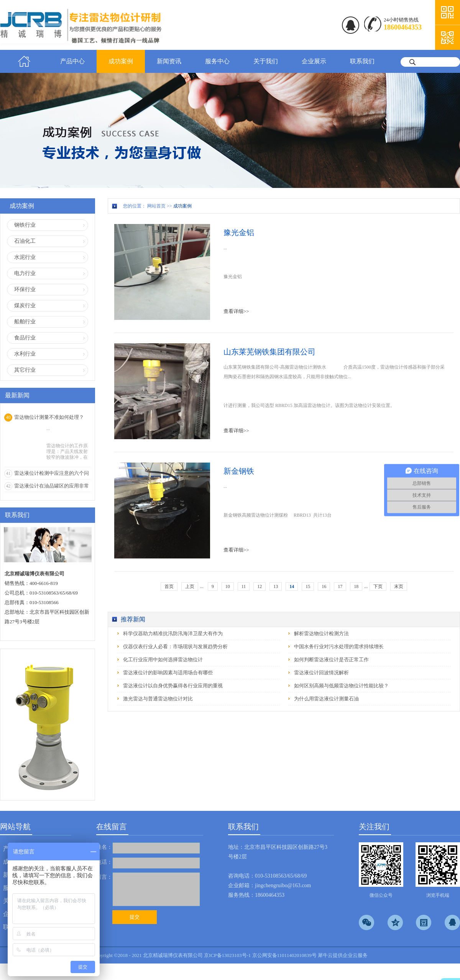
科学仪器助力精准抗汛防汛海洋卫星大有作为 (173, 633)
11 (244, 586)
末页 (399, 586)
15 (308, 586)
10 (228, 586)
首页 (24, 61)
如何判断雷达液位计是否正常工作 (331, 660)
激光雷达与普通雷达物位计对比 (158, 699)
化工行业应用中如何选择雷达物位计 (163, 660)
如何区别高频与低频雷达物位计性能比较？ (341, 686)
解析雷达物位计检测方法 (321, 633)
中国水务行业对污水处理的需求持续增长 (339, 646)
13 (276, 586)
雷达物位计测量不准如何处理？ (49, 417)
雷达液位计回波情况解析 (321, 673)
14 (292, 586)
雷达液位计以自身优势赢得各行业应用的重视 (173, 686)
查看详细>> (236, 311)
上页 (190, 586)
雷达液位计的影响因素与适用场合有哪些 (168, 673)
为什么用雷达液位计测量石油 (326, 699)
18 (356, 586)
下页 (378, 586)
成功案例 (182, 206)
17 (340, 586)
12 (260, 586)
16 (324, 586)
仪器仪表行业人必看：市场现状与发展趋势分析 (175, 646)
